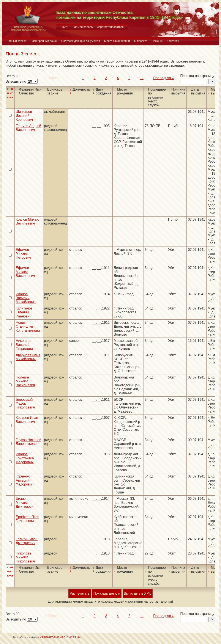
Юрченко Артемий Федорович (25, 480)
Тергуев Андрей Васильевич (28, 128)
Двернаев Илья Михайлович (28, 357)
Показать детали (107, 593)
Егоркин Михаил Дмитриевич (26, 503)
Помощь (157, 41)
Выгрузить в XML (138, 593)
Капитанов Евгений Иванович (24, 312)
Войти (64, 27)
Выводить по (16, 81)
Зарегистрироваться (110, 27)
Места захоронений (117, 41)
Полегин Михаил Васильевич (25, 381)
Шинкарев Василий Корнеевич (24, 116)
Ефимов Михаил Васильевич (25, 272)
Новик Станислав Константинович (29, 327)
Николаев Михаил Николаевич (25, 557)
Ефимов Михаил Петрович (23, 254)
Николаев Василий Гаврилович (25, 345)
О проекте (141, 41)
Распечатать (80, 593)
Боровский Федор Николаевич (25, 404)
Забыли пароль (83, 27)
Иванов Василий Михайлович (26, 298)
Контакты (173, 41)
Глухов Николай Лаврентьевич (28, 442)
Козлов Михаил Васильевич (28, 221)
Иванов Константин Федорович (25, 458)
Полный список (16, 41)
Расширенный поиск (44, 41)
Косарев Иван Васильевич (27, 420)
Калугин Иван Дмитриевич (27, 541)
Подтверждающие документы (81, 41)
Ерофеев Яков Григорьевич (28, 519)
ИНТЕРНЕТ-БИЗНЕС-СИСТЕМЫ (59, 637)
